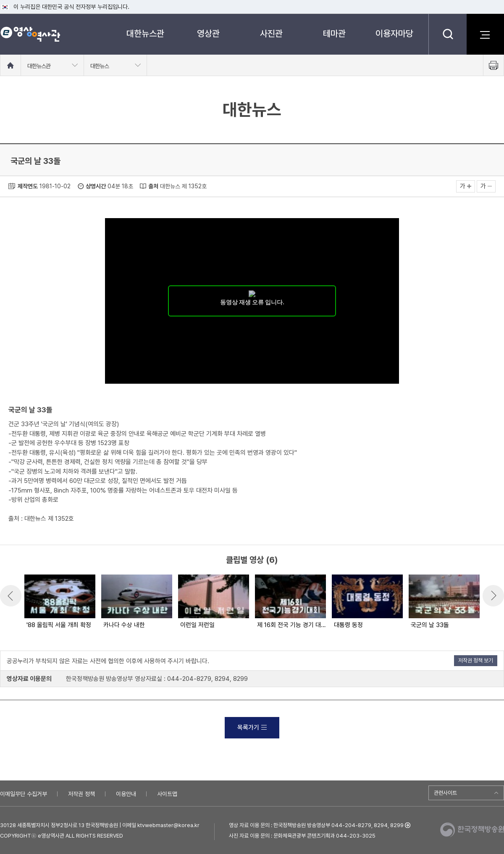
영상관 (208, 33)
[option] (59, 602)
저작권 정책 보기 (476, 660)
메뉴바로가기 (0, 0)
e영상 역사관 (30, 34)
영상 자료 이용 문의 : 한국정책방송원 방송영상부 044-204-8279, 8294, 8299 (316, 825)
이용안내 (126, 794)
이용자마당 (394, 33)
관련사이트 (445, 793)
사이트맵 (167, 794)
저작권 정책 (81, 794)
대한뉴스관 (145, 33)
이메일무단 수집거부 (24, 794)
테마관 (334, 33)
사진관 (271, 33)
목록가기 (252, 727)
